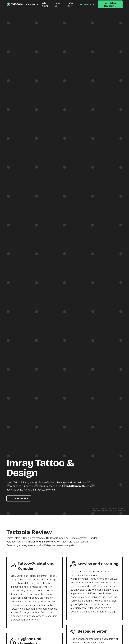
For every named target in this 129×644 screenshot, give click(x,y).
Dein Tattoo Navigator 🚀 (110, 4)
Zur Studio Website (19, 498)
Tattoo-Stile (58, 4)
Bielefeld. (51, 490)
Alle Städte (45, 4)
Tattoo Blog (70, 4)
